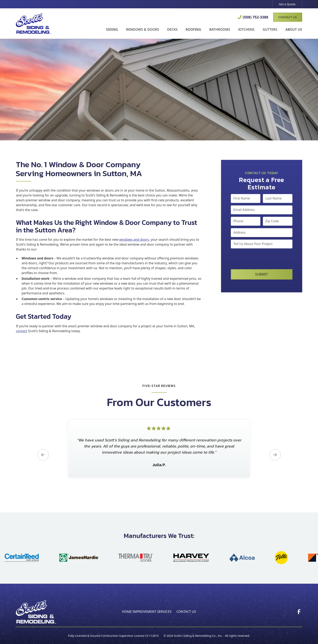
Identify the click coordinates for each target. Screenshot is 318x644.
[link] (299, 616)
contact (21, 331)
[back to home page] (36, 616)
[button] (112, 30)
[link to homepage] (34, 23)
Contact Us (288, 17)
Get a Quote (287, 4)
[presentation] (262, 259)
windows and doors (134, 240)
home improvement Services (147, 616)
